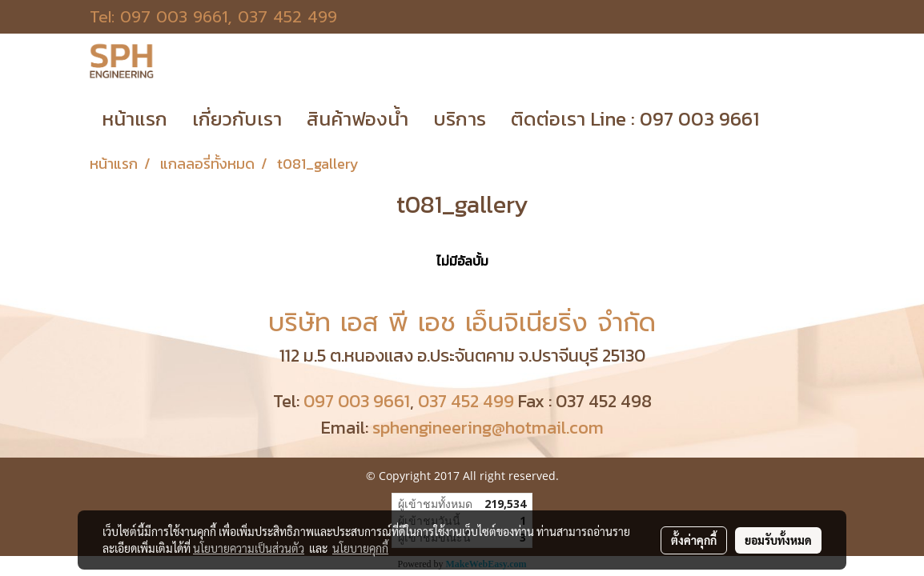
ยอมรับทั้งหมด (778, 540)
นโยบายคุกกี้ (360, 548)
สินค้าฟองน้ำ (358, 119)
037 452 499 (287, 17)
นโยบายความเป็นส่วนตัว (249, 548)
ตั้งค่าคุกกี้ (694, 540)
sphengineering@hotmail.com (488, 428)
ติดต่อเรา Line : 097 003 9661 (635, 119)
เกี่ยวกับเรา (237, 119)
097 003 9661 (174, 17)
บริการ (460, 119)
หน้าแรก (135, 119)
